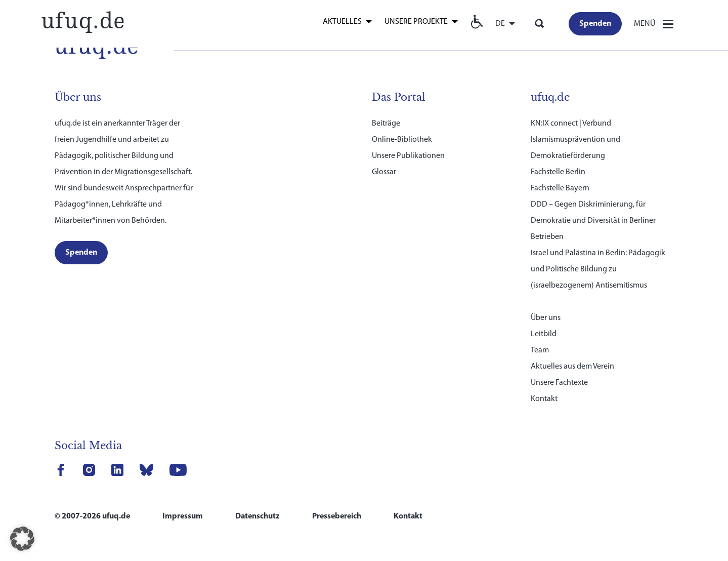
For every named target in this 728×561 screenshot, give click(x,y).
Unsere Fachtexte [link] (559, 383)
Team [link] (540, 350)
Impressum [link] (183, 516)
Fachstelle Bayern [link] (560, 188)
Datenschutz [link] (258, 516)
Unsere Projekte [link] (416, 22)
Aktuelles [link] (342, 22)
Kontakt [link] (544, 399)
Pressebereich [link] (337, 516)
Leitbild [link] (544, 334)
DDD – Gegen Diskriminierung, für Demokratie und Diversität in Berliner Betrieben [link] (593, 221)
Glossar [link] (384, 172)
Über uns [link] (546, 318)
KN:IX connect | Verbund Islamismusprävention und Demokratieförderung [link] (575, 140)
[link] (82, 21)
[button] (22, 539)
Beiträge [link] (386, 124)
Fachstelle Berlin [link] (558, 172)
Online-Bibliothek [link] (402, 140)
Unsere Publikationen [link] (408, 156)
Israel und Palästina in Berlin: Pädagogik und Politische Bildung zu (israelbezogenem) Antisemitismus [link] (598, 269)
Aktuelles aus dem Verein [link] (572, 367)
